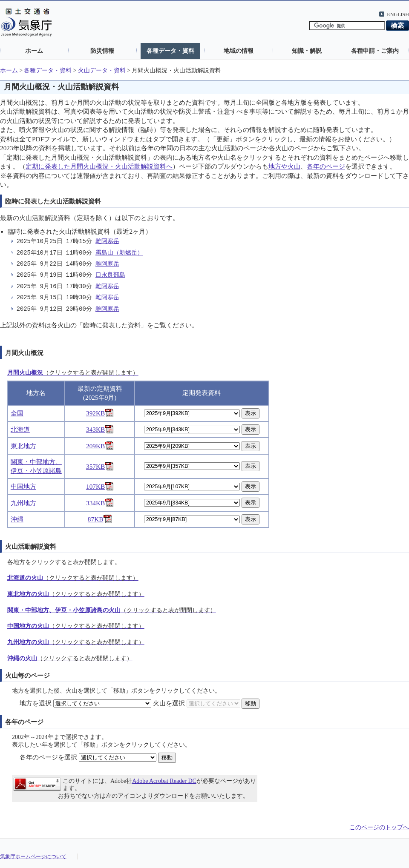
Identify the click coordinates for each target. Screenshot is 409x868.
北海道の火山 (73, 578)
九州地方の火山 (76, 642)
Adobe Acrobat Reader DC (164, 781)
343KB (100, 429)
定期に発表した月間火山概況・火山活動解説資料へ (99, 166)
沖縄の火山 (70, 658)
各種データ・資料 (170, 51)
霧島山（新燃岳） (119, 253)
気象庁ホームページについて (33, 857)
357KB (100, 466)
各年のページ (326, 166)
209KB (100, 446)
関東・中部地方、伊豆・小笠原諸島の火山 (112, 610)
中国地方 (23, 486)
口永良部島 (110, 275)
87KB (100, 519)
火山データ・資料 (102, 70)
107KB (100, 486)
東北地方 (23, 446)
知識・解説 (307, 51)
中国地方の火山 (76, 626)
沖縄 (17, 519)
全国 (17, 413)
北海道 (20, 429)
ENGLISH (398, 14)
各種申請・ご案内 (375, 51)
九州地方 (23, 503)
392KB (100, 413)
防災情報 (102, 51)
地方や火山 (284, 166)
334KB (100, 503)
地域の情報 (239, 51)
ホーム (34, 51)
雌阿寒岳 (107, 242)
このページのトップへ (379, 827)
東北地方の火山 (76, 594)
